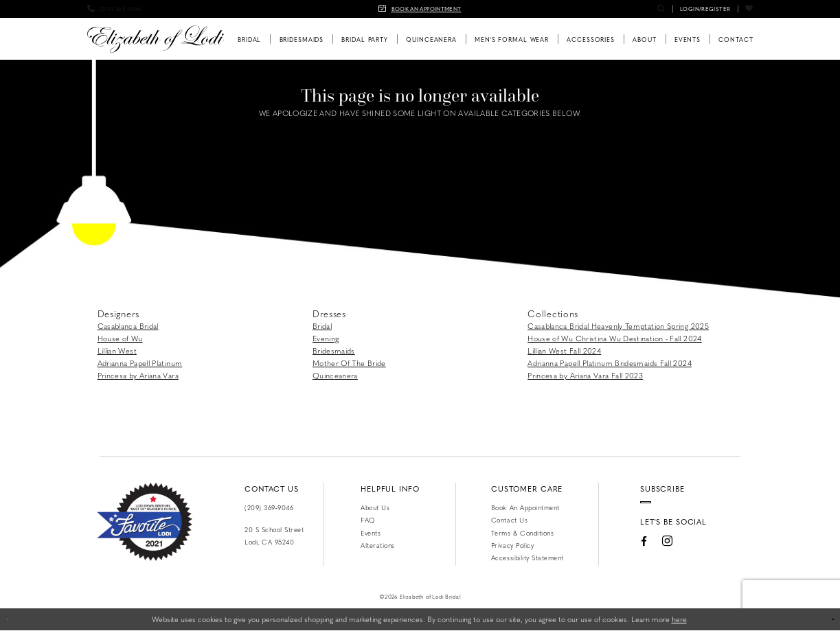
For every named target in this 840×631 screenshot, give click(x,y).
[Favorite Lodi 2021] (145, 522)
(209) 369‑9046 (269, 507)
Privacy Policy (512, 545)
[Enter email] (673, 510)
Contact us (509, 520)
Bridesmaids (334, 351)
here (679, 619)
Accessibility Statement (527, 558)
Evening (326, 338)
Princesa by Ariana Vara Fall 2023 (585, 375)
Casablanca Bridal (128, 326)
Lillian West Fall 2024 (564, 351)
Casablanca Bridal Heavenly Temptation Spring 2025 (618, 326)
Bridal (322, 326)
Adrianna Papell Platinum (140, 363)
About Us (375, 507)
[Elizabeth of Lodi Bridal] (156, 39)
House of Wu (120, 338)
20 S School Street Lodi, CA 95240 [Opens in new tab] (274, 536)
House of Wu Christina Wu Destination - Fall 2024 (615, 338)
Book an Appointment (525, 507)
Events (371, 533)
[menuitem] (115, 9)
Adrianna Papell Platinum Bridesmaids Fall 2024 (610, 363)
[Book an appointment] (420, 9)
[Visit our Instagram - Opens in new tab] (645, 557)
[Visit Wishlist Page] (749, 9)
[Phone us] (115, 9)
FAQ (368, 520)
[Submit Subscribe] (722, 510)
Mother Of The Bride (349, 363)
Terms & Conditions (522, 533)
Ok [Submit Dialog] (823, 619)
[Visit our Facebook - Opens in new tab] (622, 557)
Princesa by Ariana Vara (138, 375)
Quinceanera (335, 375)
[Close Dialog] (15, 619)
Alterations (378, 545)
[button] (705, 9)
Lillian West (117, 351)
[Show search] (661, 9)
